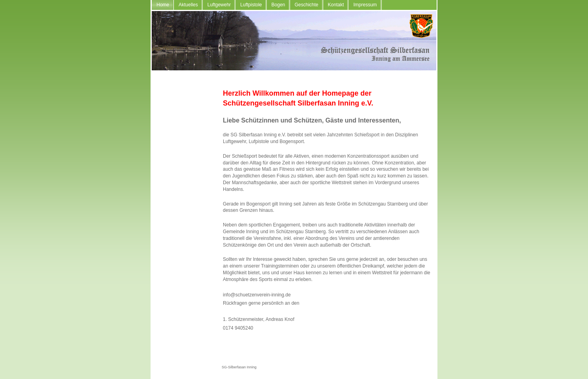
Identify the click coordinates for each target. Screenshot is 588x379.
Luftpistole (251, 5)
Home (163, 5)
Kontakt (336, 5)
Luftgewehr (219, 5)
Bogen (278, 5)
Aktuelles (188, 5)
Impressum (365, 5)
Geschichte (307, 5)
